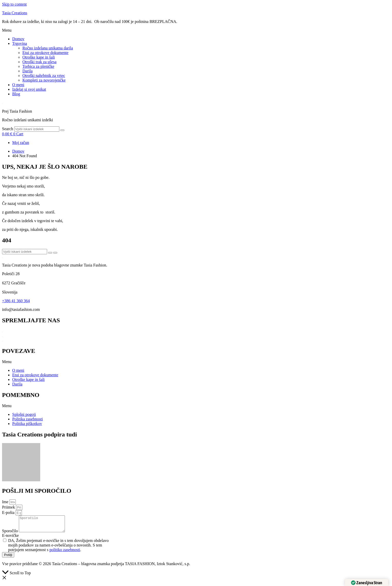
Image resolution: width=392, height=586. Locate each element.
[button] (196, 30)
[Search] (62, 130)
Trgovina (20, 43)
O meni (18, 85)
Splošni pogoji (24, 414)
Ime (6, 502)
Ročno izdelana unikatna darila (48, 48)
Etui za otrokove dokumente (45, 53)
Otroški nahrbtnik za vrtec (44, 76)
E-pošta (9, 512)
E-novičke (10, 538)
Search (8, 129)
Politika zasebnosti (27, 419)
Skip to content (14, 4)
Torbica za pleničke (38, 66)
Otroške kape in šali (39, 57)
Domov (18, 39)
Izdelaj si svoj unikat (29, 89)
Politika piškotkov (27, 424)
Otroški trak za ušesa (39, 62)
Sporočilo (10, 534)
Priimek (9, 507)
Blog (16, 94)
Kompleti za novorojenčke (44, 80)
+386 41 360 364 (16, 301)
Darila (27, 71)
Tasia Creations (15, 13)
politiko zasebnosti (65, 553)
